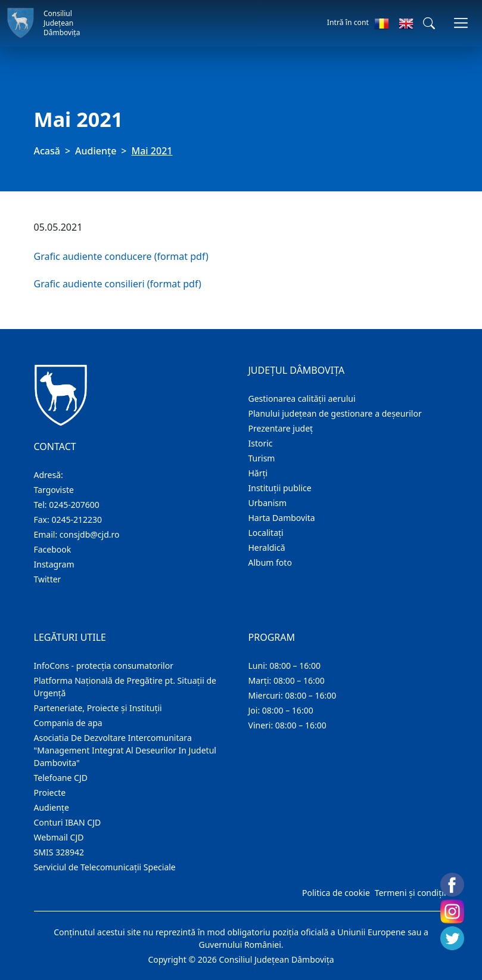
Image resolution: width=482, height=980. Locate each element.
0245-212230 (77, 520)
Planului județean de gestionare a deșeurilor (335, 413)
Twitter (48, 579)
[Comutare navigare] (461, 23)
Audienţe (96, 151)
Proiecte (50, 793)
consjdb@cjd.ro (90, 534)
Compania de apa (68, 723)
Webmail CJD (59, 837)
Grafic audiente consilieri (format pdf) (118, 284)
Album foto (270, 562)
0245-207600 (74, 505)
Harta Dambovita (282, 518)
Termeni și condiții (411, 893)
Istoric (261, 443)
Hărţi (258, 473)
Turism (262, 458)
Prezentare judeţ (281, 428)
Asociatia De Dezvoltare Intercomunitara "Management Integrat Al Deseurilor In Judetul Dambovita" (125, 750)
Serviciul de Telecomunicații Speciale (105, 867)
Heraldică (267, 548)
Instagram (54, 564)
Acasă (47, 151)
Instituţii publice (280, 488)
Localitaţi (266, 533)
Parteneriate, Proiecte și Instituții (98, 708)
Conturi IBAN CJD (68, 822)
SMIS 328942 (59, 852)
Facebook (53, 549)
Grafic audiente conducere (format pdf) (121, 256)
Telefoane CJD (61, 778)
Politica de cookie (336, 893)
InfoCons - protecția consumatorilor (104, 666)
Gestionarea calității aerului (302, 398)
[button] (429, 23)
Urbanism (268, 503)
